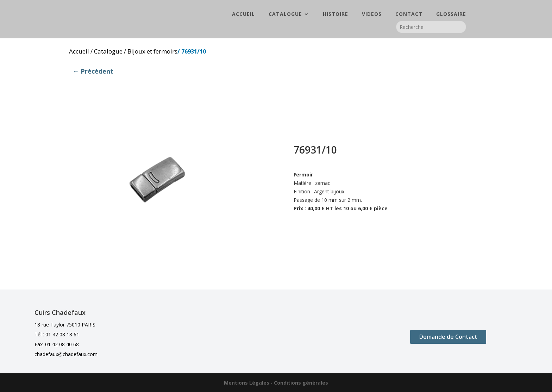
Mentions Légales (247, 383)
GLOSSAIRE (451, 14)
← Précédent (93, 71)
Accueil (79, 51)
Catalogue (108, 51)
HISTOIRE (335, 14)
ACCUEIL (243, 14)
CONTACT (409, 14)
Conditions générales (301, 383)
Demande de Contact (448, 337)
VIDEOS (372, 14)
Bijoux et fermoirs (152, 51)
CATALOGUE (285, 14)
